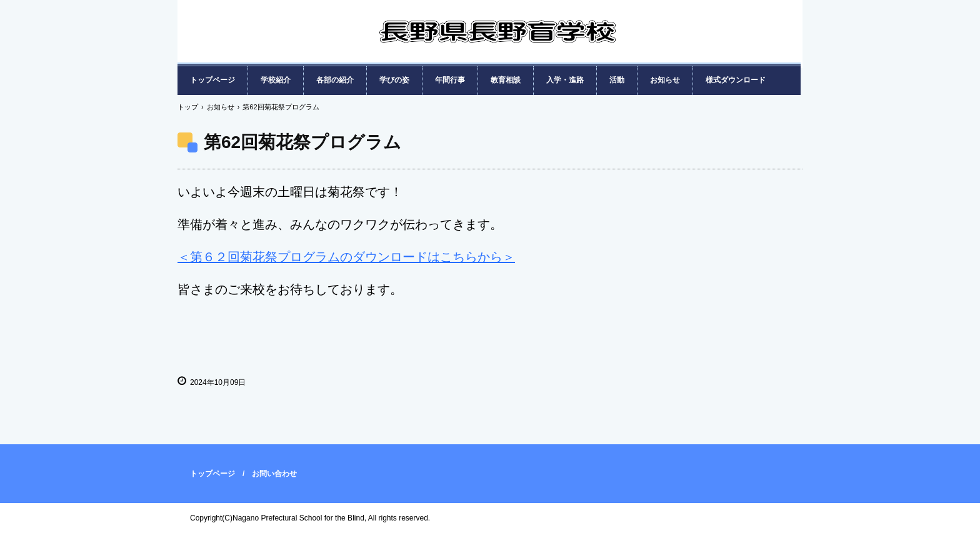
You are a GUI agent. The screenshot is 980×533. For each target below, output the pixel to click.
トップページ (212, 80)
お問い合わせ (274, 474)
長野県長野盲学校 (497, 44)
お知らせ (665, 80)
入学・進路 (565, 80)
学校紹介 (276, 80)
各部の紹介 (335, 80)
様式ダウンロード (736, 80)
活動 (617, 80)
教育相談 (506, 80)
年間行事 (450, 80)
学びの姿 (394, 80)
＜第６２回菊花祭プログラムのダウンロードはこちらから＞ (346, 257)
